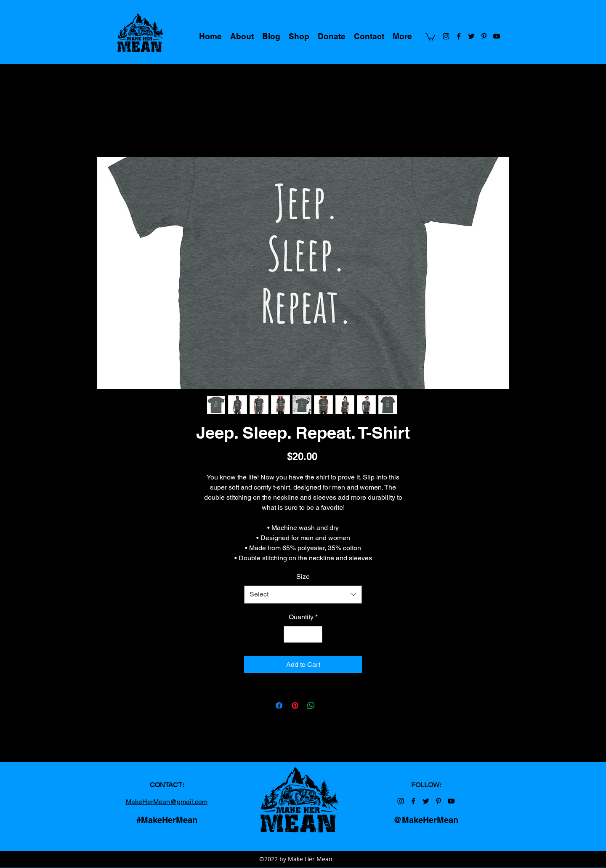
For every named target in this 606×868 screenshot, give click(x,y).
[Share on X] (327, 706)
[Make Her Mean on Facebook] (459, 36)
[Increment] (315, 634)
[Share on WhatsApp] (311, 706)
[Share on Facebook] (279, 706)
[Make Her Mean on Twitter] (471, 36)
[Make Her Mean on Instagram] (446, 36)
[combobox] (303, 595)
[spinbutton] (303, 634)
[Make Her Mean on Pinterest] (484, 36)
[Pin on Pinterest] (295, 706)
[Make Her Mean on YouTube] (497, 36)
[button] (430, 36)
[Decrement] (291, 634)
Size (303, 576)
